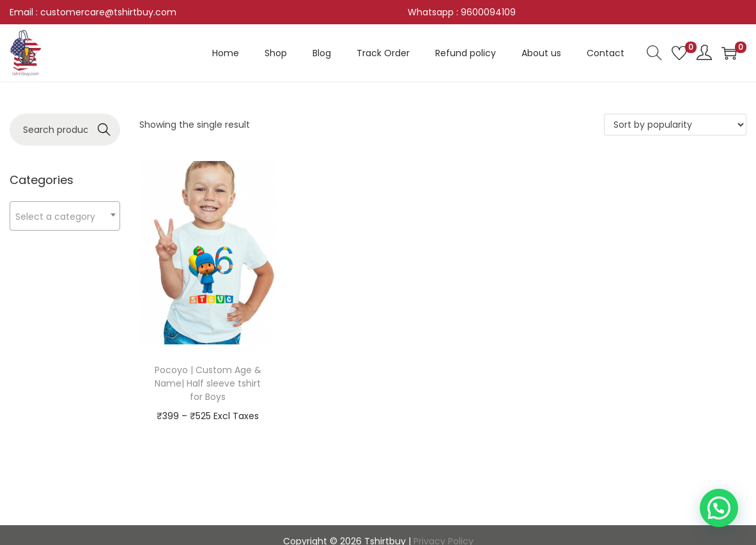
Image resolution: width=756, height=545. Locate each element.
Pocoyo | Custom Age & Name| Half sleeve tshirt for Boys (208, 383)
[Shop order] (675, 125)
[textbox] (65, 216)
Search (104, 130)
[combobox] (65, 216)
